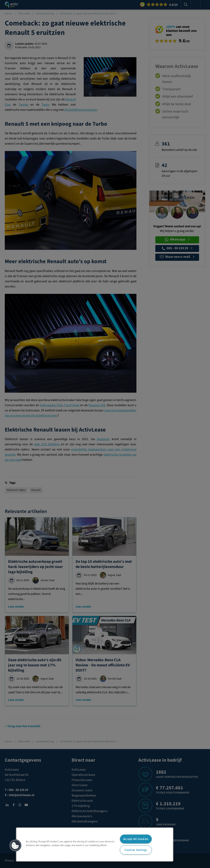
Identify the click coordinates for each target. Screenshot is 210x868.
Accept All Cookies (136, 839)
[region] (95, 844)
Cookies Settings (136, 850)
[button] (15, 845)
